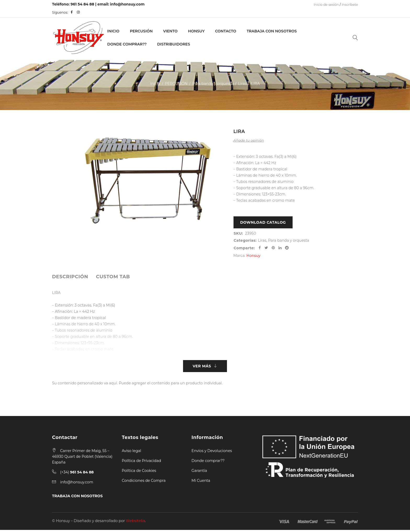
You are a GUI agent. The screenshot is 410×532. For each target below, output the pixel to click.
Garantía (199, 473)
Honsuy (196, 31)
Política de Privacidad (141, 463)
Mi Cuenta (201, 483)
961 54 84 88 (82, 4)
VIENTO (170, 31)
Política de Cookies (139, 473)
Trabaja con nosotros (272, 31)
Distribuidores (174, 44)
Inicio (113, 31)
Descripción (70, 278)
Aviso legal (132, 453)
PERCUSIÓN (141, 31)
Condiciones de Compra (144, 483)
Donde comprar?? (208, 463)
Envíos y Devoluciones (212, 453)
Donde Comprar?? (127, 44)
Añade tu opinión (249, 140)
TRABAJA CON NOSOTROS (77, 498)
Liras (242, 84)
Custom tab (113, 278)
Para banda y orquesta (213, 84)
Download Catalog (263, 223)
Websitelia (135, 523)
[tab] (70, 278)
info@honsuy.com (127, 4)
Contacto (226, 31)
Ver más (202, 368)
